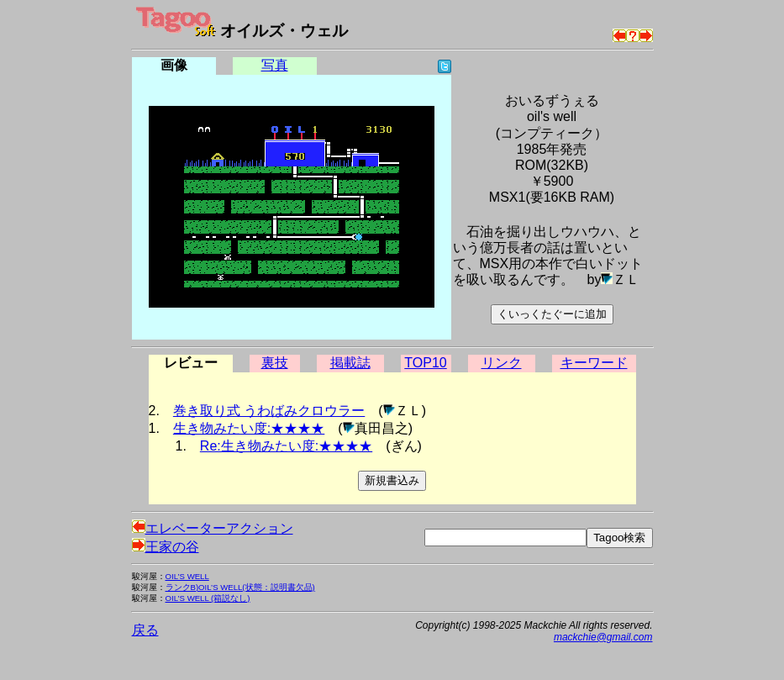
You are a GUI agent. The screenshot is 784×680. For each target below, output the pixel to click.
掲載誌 (350, 363)
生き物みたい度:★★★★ (249, 428)
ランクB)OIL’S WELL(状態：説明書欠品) (240, 587)
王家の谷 (166, 547)
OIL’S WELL (187, 576)
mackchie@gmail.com (603, 637)
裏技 (275, 363)
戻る (145, 630)
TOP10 (425, 363)
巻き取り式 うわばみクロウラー (269, 411)
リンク (502, 363)
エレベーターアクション (213, 528)
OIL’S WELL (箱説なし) (208, 598)
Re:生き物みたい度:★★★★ (286, 446)
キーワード (594, 363)
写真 (275, 65)
